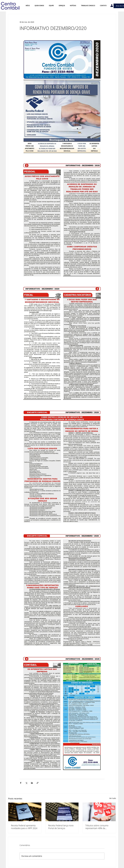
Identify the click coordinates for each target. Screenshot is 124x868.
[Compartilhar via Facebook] (21, 783)
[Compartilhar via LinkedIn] (32, 783)
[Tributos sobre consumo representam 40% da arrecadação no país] (99, 812)
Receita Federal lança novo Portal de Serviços (61, 827)
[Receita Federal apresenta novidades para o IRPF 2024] (25, 812)
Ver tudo (113, 798)
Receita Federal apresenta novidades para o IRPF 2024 (24, 827)
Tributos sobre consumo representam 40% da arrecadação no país (97, 827)
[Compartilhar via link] (38, 783)
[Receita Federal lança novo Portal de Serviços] (62, 812)
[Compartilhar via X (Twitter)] (26, 783)
